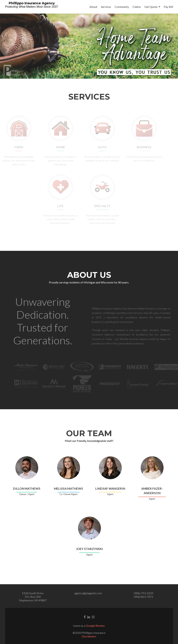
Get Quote (151, 7)
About (93, 7)
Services (106, 7)
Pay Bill (168, 7)
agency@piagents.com (88, 593)
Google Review (95, 626)
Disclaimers (89, 636)
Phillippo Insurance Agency (32, 3)
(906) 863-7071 (143, 597)
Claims (137, 7)
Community (122, 7)
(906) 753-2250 (143, 593)
